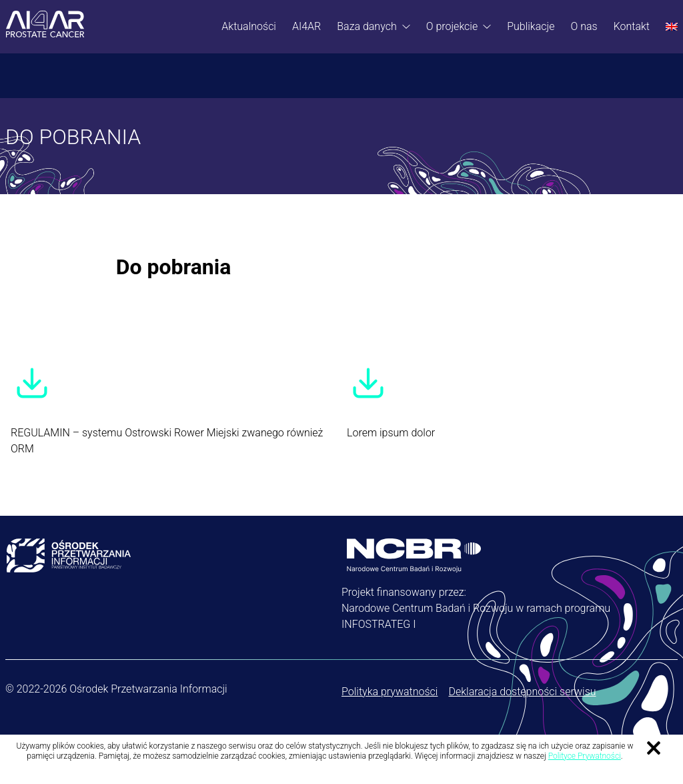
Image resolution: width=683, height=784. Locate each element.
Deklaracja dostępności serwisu (522, 692)
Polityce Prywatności (585, 756)
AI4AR (306, 26)
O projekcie (452, 26)
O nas (584, 26)
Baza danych (367, 26)
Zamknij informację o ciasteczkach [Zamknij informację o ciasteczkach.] (654, 748)
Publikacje (531, 26)
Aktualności (249, 26)
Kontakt (632, 26)
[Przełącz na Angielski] (672, 27)
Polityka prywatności (390, 692)
